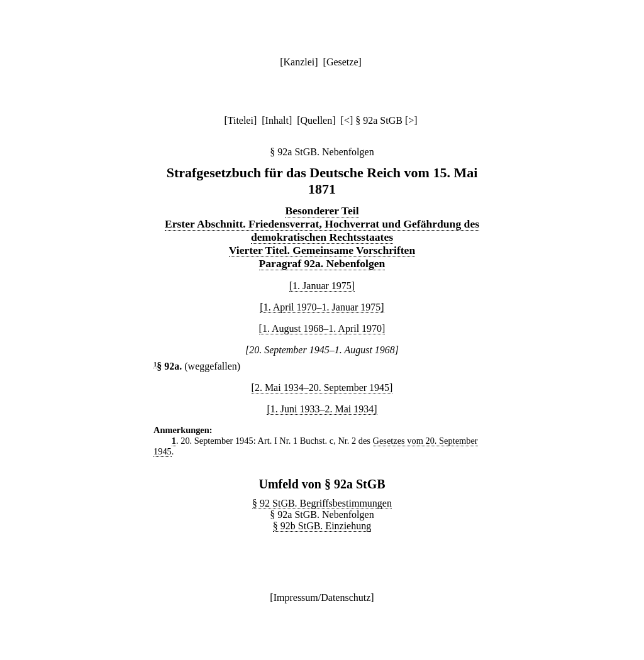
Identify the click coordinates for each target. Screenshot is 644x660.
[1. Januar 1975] (322, 286)
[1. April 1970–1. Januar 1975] (322, 307)
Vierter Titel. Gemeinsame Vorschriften (322, 250)
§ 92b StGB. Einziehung (322, 526)
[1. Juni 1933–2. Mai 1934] (322, 409)
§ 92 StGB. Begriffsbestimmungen (322, 503)
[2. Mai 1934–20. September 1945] (322, 388)
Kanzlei (299, 62)
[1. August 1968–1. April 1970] (322, 328)
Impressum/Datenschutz (322, 597)
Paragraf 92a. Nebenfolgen (322, 263)
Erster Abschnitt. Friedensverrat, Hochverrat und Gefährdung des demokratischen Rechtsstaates (322, 230)
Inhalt (277, 120)
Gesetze (342, 62)
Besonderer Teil (322, 211)
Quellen (317, 120)
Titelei (241, 120)
